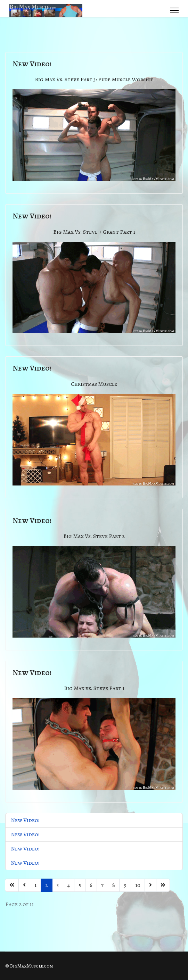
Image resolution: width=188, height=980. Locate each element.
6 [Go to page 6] (91, 885)
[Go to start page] (12, 885)
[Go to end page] (163, 885)
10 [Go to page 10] (138, 885)
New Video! (32, 64)
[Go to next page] (150, 885)
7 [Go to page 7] (102, 885)
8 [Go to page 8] (114, 885)
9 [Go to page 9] (125, 885)
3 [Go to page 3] (58, 885)
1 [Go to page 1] (35, 885)
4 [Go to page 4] (69, 885)
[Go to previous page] (24, 885)
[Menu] (174, 10)
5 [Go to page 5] (80, 885)
